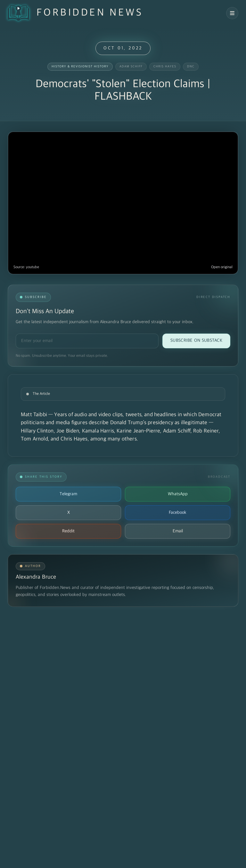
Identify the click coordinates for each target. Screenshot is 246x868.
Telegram (68, 494)
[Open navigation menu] (232, 13)
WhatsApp (178, 494)
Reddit (68, 531)
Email (178, 531)
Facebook (178, 513)
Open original (222, 267)
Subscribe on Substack (196, 340)
